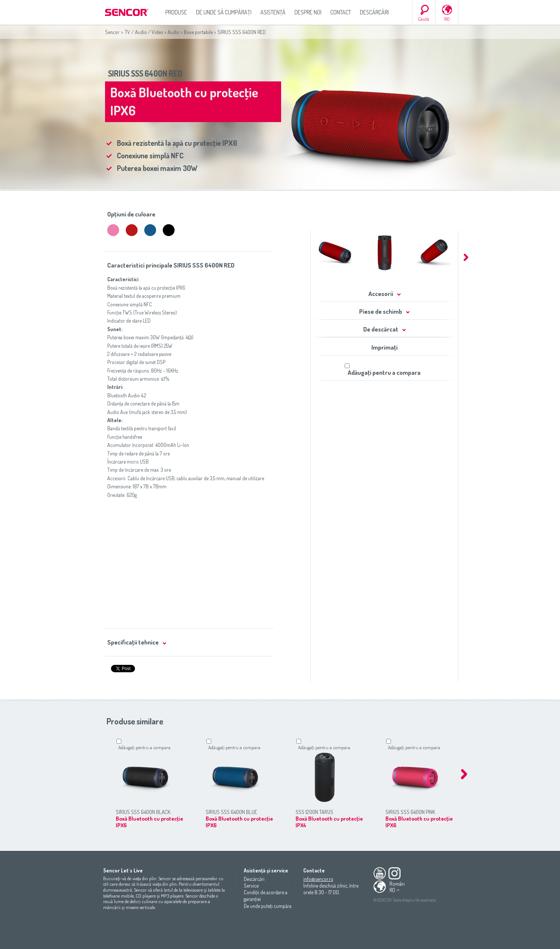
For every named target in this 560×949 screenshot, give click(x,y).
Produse (176, 12)
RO (447, 19)
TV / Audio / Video (144, 32)
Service (251, 886)
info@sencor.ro (318, 879)
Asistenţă (273, 12)
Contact (341, 12)
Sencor (112, 32)
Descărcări (374, 12)
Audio (173, 32)
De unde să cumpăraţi (224, 12)
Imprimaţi (384, 347)
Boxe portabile (198, 32)
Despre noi (308, 12)
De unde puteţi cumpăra (268, 906)
